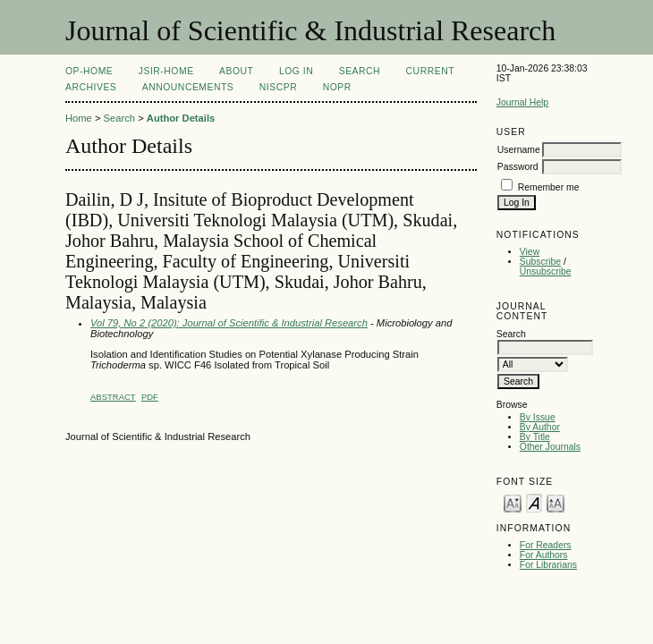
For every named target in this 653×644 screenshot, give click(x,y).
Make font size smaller (513, 502)
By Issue (538, 417)
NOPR (337, 87)
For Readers (546, 545)
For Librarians (548, 565)
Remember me (549, 187)
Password (518, 167)
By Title (535, 437)
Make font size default (534, 502)
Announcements (188, 87)
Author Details (181, 118)
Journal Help (522, 102)
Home (79, 118)
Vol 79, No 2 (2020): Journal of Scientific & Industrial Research (229, 323)
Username (519, 150)
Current (430, 71)
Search (360, 71)
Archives (91, 87)
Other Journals (550, 447)
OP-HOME (89, 71)
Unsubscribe (546, 271)
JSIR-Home (166, 71)
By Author (540, 427)
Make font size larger (555, 502)
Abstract (113, 397)
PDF (150, 397)
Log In (296, 71)
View (530, 252)
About (236, 71)
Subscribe (540, 262)
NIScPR (278, 87)
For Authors (544, 555)
